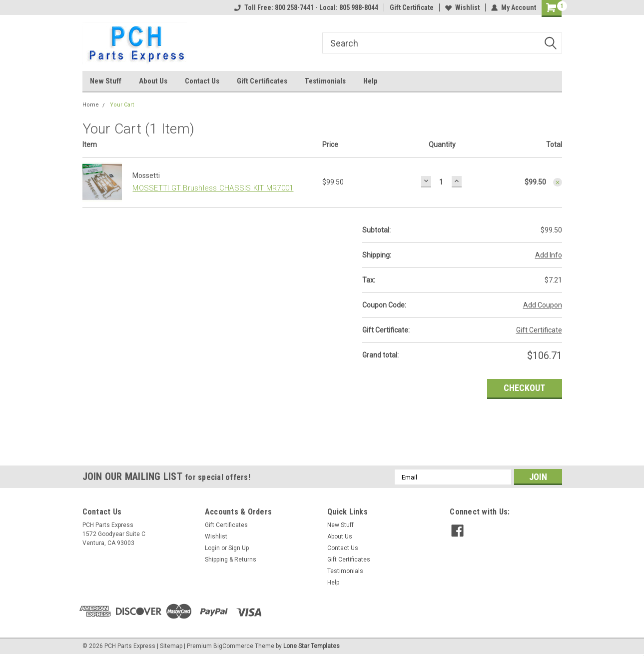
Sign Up (239, 548)
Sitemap (171, 646)
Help (370, 81)
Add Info (549, 255)
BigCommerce (233, 646)
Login (212, 548)
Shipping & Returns (231, 559)
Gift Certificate (412, 7)
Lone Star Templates (312, 646)
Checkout (524, 388)
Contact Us (202, 81)
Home (91, 105)
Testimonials (325, 81)
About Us (153, 81)
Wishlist (462, 7)
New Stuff (106, 81)
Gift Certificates (262, 81)
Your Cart (122, 105)
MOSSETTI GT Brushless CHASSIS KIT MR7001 (213, 188)
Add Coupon (543, 305)
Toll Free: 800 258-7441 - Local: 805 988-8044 (306, 7)
